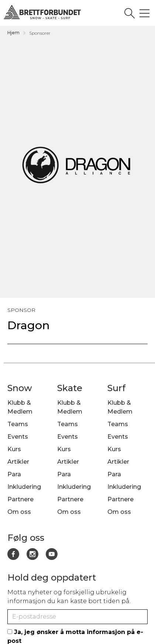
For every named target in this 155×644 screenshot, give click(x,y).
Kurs (14, 449)
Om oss (19, 512)
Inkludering (24, 487)
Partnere (20, 499)
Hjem (13, 33)
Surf (116, 388)
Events (18, 437)
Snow (20, 388)
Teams (18, 424)
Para (14, 474)
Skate (70, 388)
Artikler (18, 462)
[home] (68, 13)
